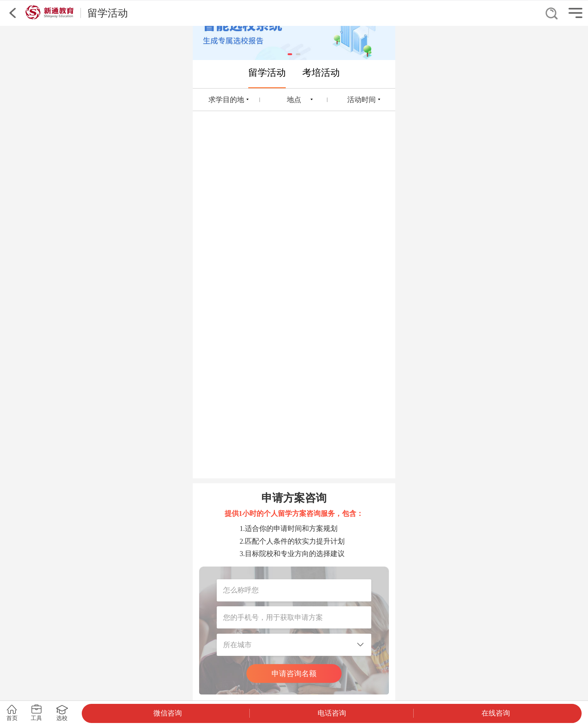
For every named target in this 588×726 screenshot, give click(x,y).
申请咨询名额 (294, 673)
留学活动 (267, 72)
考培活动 (321, 72)
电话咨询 (332, 713)
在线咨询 (496, 713)
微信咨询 (168, 713)
